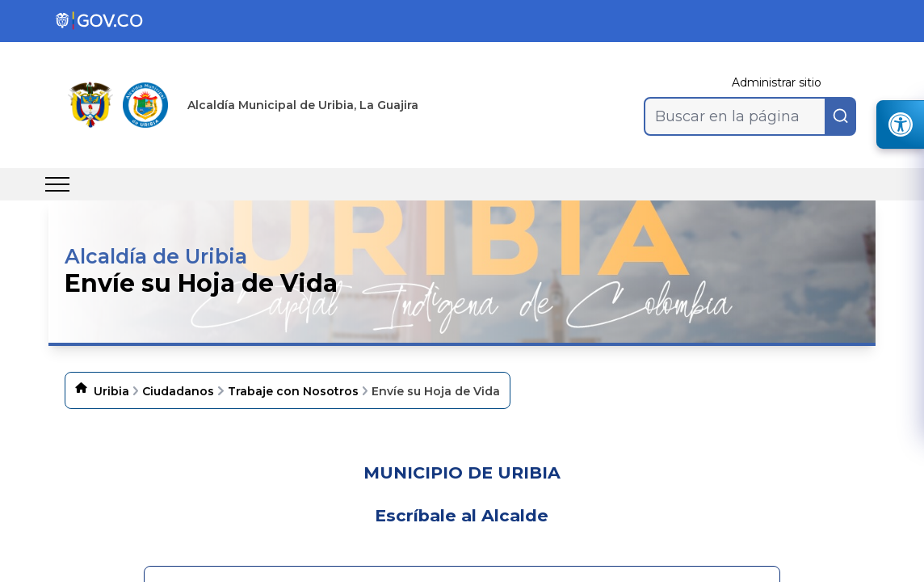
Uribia (111, 391)
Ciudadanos (178, 391)
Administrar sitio (777, 82)
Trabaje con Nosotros (293, 391)
